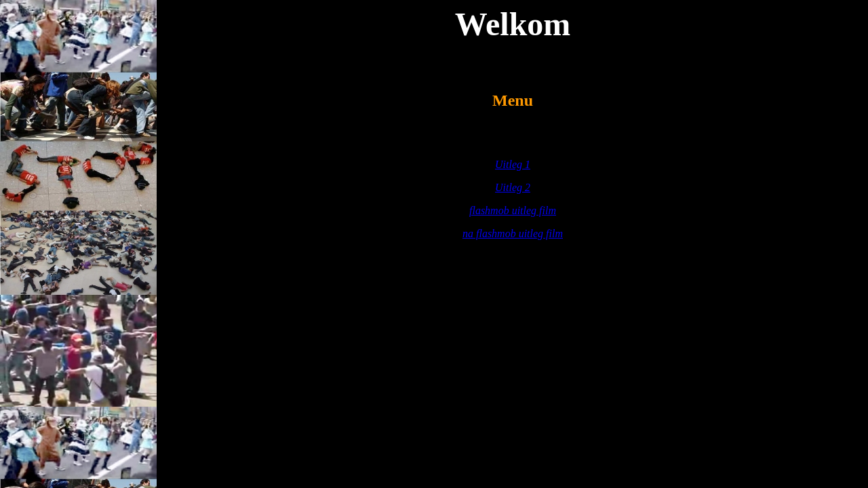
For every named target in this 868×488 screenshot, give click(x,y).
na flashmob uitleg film (513, 233)
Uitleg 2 (513, 187)
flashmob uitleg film (513, 210)
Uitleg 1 (513, 164)
